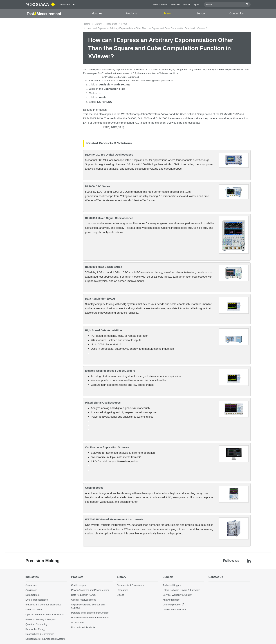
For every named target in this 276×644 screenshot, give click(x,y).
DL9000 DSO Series (98, 186)
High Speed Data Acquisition (104, 330)
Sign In (197, 5)
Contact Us (236, 13)
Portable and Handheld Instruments (90, 613)
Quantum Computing (37, 624)
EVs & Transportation (37, 600)
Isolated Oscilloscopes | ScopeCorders (110, 371)
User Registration (172, 605)
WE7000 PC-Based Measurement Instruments (114, 519)
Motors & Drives (34, 609)
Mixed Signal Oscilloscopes (103, 403)
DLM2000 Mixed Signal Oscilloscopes (109, 218)
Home (87, 24)
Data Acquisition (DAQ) (100, 299)
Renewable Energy (36, 629)
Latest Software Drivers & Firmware (181, 590)
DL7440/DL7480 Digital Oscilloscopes (109, 155)
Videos (121, 595)
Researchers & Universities (40, 634)
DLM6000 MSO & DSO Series (104, 267)
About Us (175, 5)
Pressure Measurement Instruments (90, 618)
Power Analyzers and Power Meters (90, 590)
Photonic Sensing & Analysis (41, 619)
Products (131, 13)
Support (201, 13)
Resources (112, 24)
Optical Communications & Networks (45, 615)
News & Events (160, 5)
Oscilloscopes (94, 488)
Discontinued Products (83, 627)
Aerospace (31, 585)
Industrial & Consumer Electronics (43, 605)
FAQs (124, 24)
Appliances (31, 590)
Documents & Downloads (130, 585)
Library (166, 13)
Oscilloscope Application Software (107, 447)
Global (187, 5)
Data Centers (33, 595)
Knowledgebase (171, 600)
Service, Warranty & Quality (177, 595)
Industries (96, 13)
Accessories (78, 622)
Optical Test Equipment (83, 600)
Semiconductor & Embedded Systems (46, 639)
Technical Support (172, 585)
